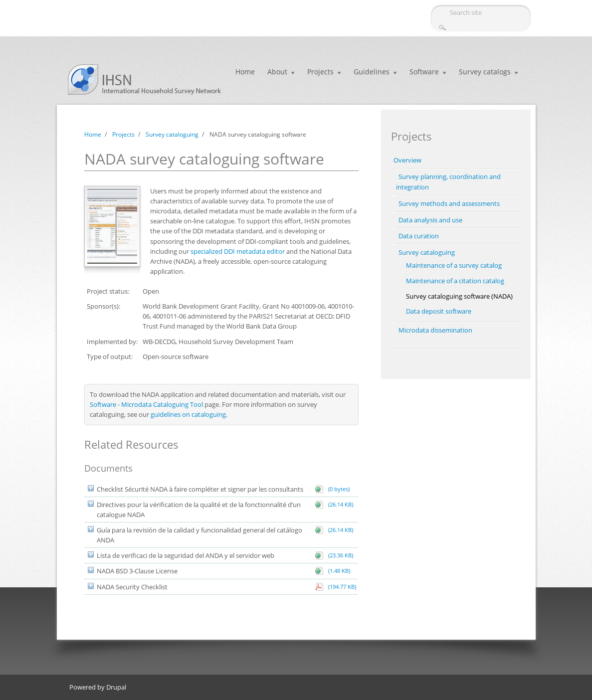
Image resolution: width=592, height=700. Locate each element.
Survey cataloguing (172, 134)
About (277, 72)
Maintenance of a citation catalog (455, 281)
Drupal (116, 687)
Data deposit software (439, 311)
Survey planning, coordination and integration (448, 182)
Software (424, 72)
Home (245, 72)
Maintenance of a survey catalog (454, 265)
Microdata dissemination (435, 330)
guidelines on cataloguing (188, 414)
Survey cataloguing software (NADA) (459, 296)
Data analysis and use (430, 220)
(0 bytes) (337, 489)
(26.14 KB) (339, 504)
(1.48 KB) (338, 571)
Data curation (419, 236)
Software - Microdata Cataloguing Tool (146, 404)
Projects (320, 72)
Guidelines (372, 72)
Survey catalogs (485, 72)
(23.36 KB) (339, 555)
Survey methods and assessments (449, 203)
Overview (407, 160)
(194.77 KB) (341, 587)
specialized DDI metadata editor (238, 251)
